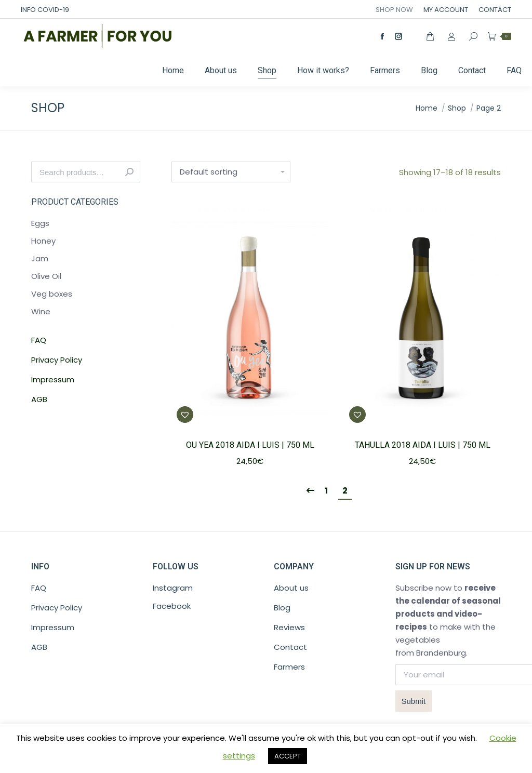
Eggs (40, 223)
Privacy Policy (57, 360)
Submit (414, 701)
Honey (43, 241)
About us (291, 588)
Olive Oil (46, 276)
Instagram (173, 588)
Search (129, 172)
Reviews (289, 627)
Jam (40, 258)
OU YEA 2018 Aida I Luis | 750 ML (250, 445)
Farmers (289, 667)
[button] (185, 415)
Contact (290, 647)
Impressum (53, 379)
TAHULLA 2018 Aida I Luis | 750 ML (423, 445)
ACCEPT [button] (288, 756)
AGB (39, 399)
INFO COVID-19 (45, 10)
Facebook (172, 606)
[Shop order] (231, 172)
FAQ (39, 340)
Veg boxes (52, 294)
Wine (41, 311)
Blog (282, 608)
